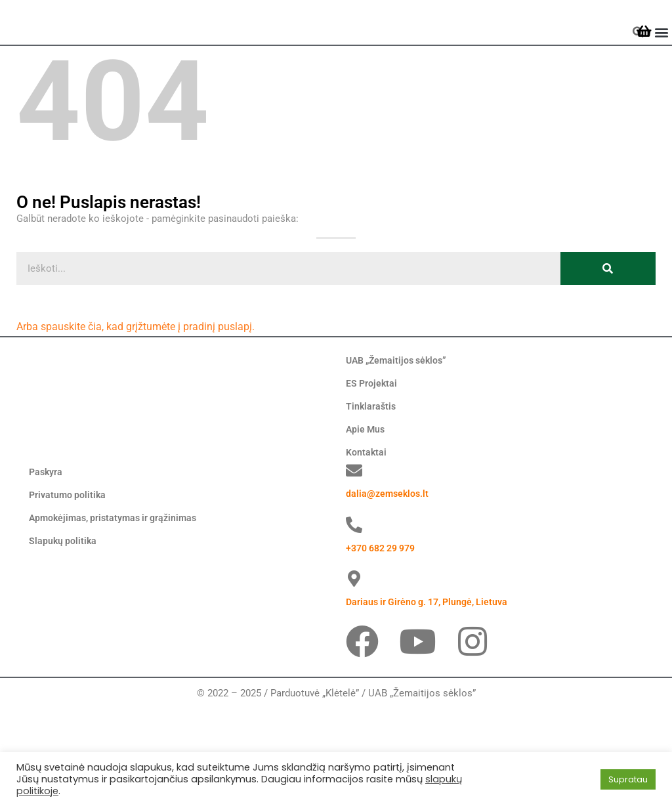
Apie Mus (367, 478)
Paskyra (47, 559)
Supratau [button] (628, 779)
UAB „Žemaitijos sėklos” (400, 410)
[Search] (608, 318)
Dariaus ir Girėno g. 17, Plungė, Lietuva (432, 689)
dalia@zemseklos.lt (389, 580)
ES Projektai (372, 433)
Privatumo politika (69, 582)
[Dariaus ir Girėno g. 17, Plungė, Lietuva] (354, 665)
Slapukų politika (64, 627)
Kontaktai (367, 501)
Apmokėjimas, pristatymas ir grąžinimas (118, 604)
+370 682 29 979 (385, 634)
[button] (661, 57)
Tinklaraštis (372, 456)
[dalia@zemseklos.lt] (354, 557)
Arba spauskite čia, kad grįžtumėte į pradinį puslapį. (129, 376)
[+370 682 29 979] (354, 611)
